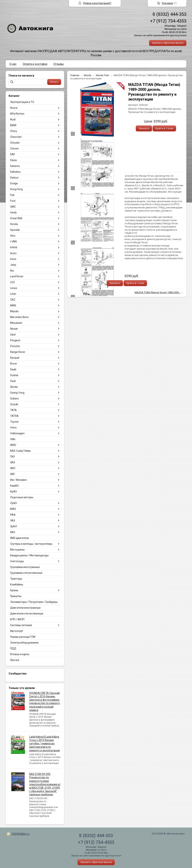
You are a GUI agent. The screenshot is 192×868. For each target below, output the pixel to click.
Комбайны (17, 584)
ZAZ (13, 300)
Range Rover (18, 352)
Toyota (14, 422)
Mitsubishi (16, 323)
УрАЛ (13, 526)
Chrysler (15, 143)
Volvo (13, 428)
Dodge (14, 183)
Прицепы (16, 596)
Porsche (15, 346)
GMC (13, 207)
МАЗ (13, 509)
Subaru (14, 398)
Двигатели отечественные (27, 614)
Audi (13, 119)
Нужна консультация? (97, 3)
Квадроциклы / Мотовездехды (29, 555)
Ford (13, 201)
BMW (13, 125)
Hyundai (15, 230)
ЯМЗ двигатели (19, 538)
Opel (13, 335)
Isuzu (13, 253)
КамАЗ (14, 486)
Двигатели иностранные (25, 608)
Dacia (13, 160)
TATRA (14, 416)
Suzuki (14, 404)
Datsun (14, 178)
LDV (12, 282)
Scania (14, 375)
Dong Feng (16, 189)
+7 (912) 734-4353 (168, 21)
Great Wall (16, 218)
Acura (14, 108)
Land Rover (17, 276)
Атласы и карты (20, 654)
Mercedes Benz (19, 317)
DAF (13, 154)
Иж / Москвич (19, 480)
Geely (13, 212)
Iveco (13, 259)
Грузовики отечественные (26, 573)
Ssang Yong (17, 393)
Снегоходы (17, 561)
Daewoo (15, 166)
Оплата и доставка (35, 64)
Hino (13, 236)
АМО (13, 445)
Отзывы (59, 64)
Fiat (12, 195)
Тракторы (16, 579)
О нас (13, 64)
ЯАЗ (13, 532)
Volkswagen (17, 433)
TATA (13, 410)
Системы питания (21, 625)
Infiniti (14, 247)
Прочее (15, 660)
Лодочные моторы (22, 497)
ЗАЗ (13, 462)
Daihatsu (15, 172)
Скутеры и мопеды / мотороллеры (31, 544)
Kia (12, 271)
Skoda (14, 387)
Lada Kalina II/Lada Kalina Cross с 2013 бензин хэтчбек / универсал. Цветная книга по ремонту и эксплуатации (45, 744)
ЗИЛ (13, 468)
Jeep (13, 265)
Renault (15, 358)
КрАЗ (13, 491)
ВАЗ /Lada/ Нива (20, 451)
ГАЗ (12, 457)
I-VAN (13, 242)
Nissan (14, 329)
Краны (14, 590)
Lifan (13, 294)
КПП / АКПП (17, 619)
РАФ (13, 515)
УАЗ (13, 521)
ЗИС (13, 474)
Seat (13, 381)
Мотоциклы (17, 550)
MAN (13, 305)
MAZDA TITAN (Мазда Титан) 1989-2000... (157, 292)
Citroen (14, 149)
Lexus (14, 288)
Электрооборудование (24, 643)
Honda (14, 224)
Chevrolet (16, 137)
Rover (14, 364)
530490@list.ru (21, 834)
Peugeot (15, 340)
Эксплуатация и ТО (22, 102)
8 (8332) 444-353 (169, 14)
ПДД (13, 648)
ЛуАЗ (13, 503)
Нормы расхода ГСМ (23, 637)
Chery (14, 131)
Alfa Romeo (17, 114)
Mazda (14, 311)
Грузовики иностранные (25, 567)
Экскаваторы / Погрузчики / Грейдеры (34, 602)
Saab (13, 369)
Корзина (167, 3)
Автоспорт (17, 631)
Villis (13, 439)
